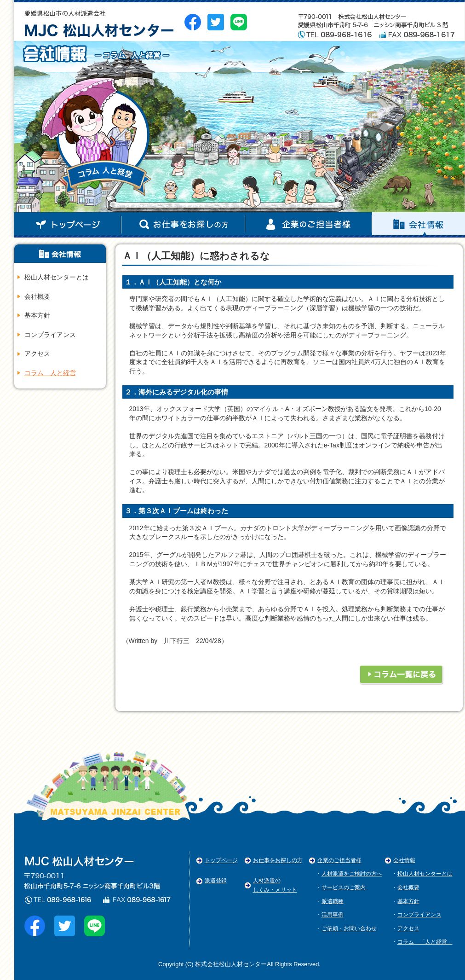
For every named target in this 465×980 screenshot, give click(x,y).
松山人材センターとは (57, 277)
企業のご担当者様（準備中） (419, 225)
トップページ (68, 225)
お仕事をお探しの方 (278, 860)
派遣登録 (216, 881)
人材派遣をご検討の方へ (352, 874)
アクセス (37, 354)
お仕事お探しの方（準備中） (309, 225)
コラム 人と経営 (50, 373)
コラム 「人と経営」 (425, 942)
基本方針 (37, 315)
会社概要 (37, 296)
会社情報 (183, 225)
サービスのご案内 (344, 887)
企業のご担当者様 (339, 860)
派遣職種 (333, 901)
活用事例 (333, 915)
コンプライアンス (50, 335)
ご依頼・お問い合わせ (349, 928)
